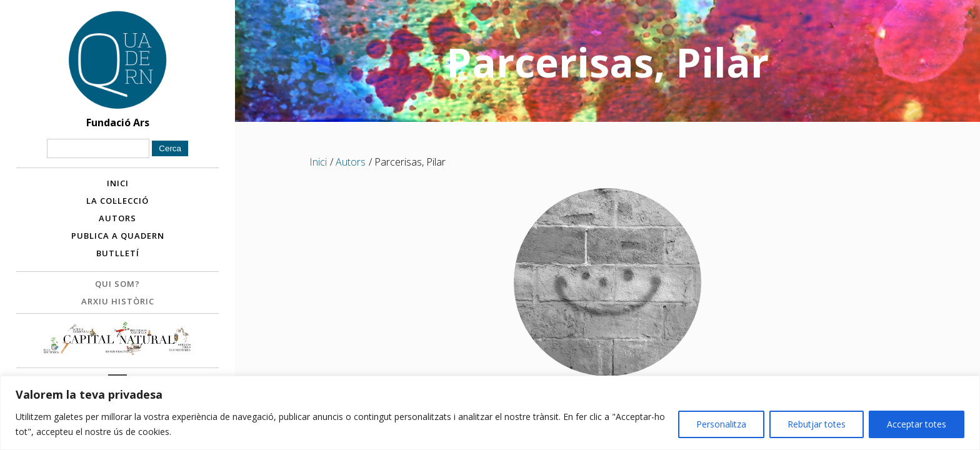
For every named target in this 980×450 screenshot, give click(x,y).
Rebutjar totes (817, 424)
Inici (118, 183)
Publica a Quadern (118, 236)
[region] (490, 413)
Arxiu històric (118, 301)
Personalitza (721, 424)
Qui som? (117, 284)
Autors (117, 218)
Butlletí (118, 253)
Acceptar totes (917, 424)
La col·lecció (117, 201)
